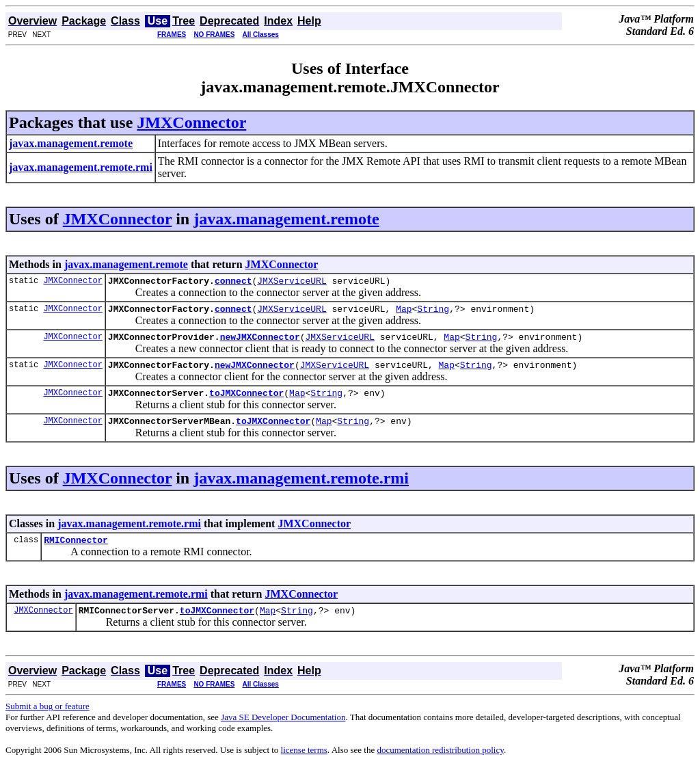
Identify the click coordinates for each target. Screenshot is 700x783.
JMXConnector (191, 122)
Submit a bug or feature (48, 722)
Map (404, 313)
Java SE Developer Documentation (283, 733)
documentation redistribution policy (440, 766)
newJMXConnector (260, 343)
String (433, 313)
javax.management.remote (286, 219)
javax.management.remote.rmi (301, 490)
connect (233, 282)
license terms (304, 766)
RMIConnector (76, 554)
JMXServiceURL (292, 282)
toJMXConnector (246, 403)
